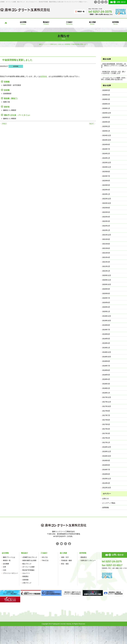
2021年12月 (107, 235)
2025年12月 (107, 113)
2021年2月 (106, 266)
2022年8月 (106, 208)
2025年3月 (106, 122)
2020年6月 (106, 302)
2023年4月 (106, 190)
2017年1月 (106, 442)
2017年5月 (106, 424)
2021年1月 (106, 271)
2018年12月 (107, 352)
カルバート (26, 573)
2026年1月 (106, 108)
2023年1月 (106, 194)
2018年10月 (107, 357)
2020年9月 (106, 289)
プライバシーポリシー (11, 573)
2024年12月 (107, 135)
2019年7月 (106, 330)
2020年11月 (107, 280)
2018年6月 (106, 370)
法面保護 (25, 580)
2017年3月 (106, 433)
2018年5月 (106, 375)
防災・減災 (65, 564)
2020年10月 (107, 284)
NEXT (91, 124)
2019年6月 (106, 334)
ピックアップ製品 (109, 503)
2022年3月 (106, 221)
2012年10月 (107, 488)
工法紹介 (44, 553)
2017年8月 (106, 411)
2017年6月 (106, 420)
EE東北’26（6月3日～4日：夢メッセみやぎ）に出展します (113, 72)
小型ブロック (27, 583)
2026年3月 (106, 99)
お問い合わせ (118, 555)
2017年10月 (107, 406)
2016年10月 (107, 456)
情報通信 (25, 577)
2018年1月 (106, 393)
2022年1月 (106, 230)
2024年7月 (106, 149)
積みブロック (27, 564)
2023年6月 (106, 181)
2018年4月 (106, 379)
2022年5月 (106, 212)
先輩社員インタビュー (88, 561)
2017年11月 (107, 402)
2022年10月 (107, 203)
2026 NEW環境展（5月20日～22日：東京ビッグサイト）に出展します (114, 66)
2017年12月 (107, 397)
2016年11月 (107, 451)
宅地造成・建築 (66, 561)
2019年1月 (106, 348)
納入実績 (63, 553)
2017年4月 (106, 429)
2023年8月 (106, 172)
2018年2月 (106, 388)
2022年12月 (107, 199)
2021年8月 (106, 244)
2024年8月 (106, 144)
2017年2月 (106, 438)
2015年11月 (107, 479)
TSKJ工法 (45, 561)
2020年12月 (107, 275)
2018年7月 (106, 366)
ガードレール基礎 (28, 567)
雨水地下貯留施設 (28, 570)
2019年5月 (106, 339)
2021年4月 (106, 257)
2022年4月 (106, 217)
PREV (4, 124)
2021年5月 (106, 253)
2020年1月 (106, 312)
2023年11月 (107, 167)
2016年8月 (106, 465)
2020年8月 (106, 293)
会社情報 (5, 553)
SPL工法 (45, 557)
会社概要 (6, 564)
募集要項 (84, 557)
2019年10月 (107, 321)
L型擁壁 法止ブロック (30, 557)
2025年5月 (106, 117)
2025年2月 (106, 126)
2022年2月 (106, 226)
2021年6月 (106, 248)
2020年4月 (106, 307)
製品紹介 (25, 553)
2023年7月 (106, 176)
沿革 (5, 567)
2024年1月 (106, 158)
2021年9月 (106, 239)
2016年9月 (106, 461)
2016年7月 (106, 470)
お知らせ (106, 498)
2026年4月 (106, 95)
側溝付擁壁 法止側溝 (29, 561)
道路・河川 (65, 557)
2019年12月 (107, 316)
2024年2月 (106, 154)
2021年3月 (106, 262)
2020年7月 (106, 298)
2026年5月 (106, 90)
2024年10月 (107, 140)
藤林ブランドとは (9, 557)
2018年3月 (106, 384)
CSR (5, 570)
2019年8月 (106, 325)
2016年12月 (107, 447)
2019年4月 (106, 343)
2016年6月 (106, 474)
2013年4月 (106, 483)
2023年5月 (106, 185)
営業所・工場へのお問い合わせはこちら (101, 14)
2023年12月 (107, 163)
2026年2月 (106, 104)
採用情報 (16, 66)
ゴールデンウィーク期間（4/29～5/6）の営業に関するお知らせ (114, 79)
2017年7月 (106, 415)
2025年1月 (106, 131)
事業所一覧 (81, 12)
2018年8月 (106, 361)
